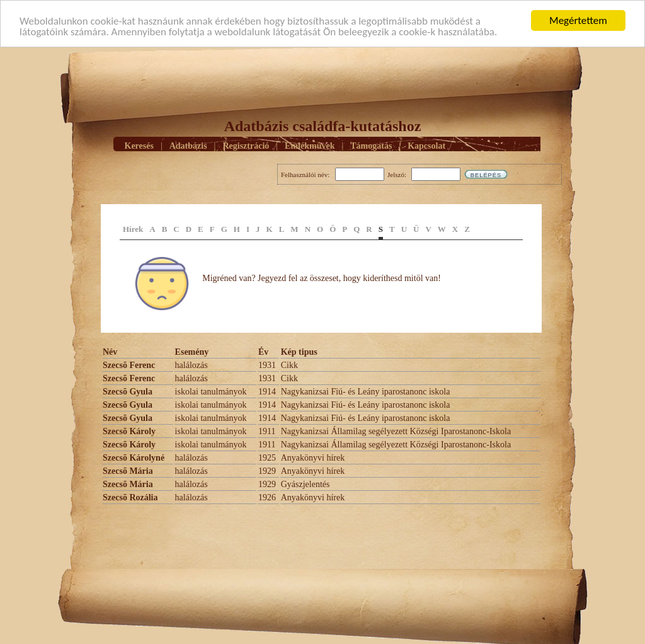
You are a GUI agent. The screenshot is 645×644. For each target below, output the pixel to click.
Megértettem (578, 20)
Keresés (139, 145)
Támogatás (371, 145)
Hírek (133, 229)
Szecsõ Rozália (130, 497)
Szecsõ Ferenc (129, 365)
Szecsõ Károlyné (134, 458)
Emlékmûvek (310, 145)
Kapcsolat (426, 145)
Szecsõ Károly (129, 431)
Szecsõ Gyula (128, 392)
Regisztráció (246, 145)
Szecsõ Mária (128, 471)
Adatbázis (188, 145)
